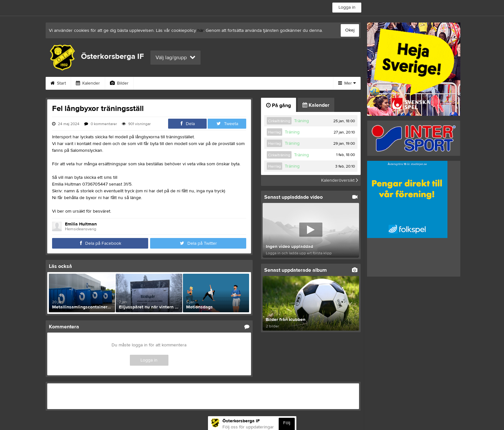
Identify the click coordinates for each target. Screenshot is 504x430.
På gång (279, 105)
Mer (347, 83)
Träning (301, 121)
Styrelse (289, 83)
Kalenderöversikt (340, 180)
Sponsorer (214, 83)
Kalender (88, 83)
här (200, 31)
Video (148, 83)
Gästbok (178, 83)
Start (58, 83)
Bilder (119, 83)
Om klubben (253, 83)
